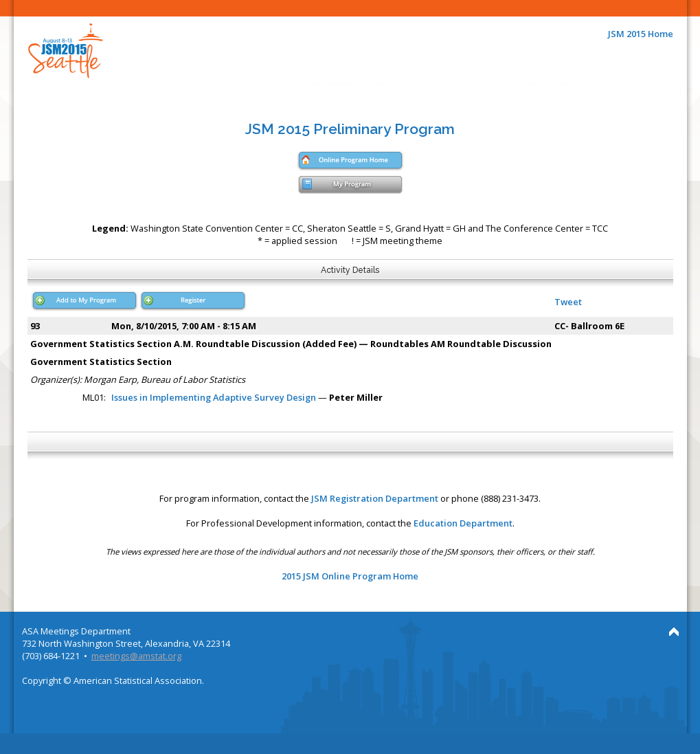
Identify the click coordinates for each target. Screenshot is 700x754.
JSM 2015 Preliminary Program (350, 129)
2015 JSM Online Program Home (350, 576)
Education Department (463, 523)
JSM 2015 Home (641, 34)
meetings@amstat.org (136, 656)
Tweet (568, 302)
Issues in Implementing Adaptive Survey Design (214, 397)
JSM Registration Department (375, 498)
